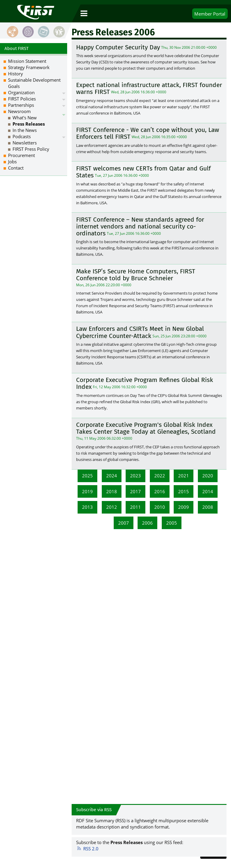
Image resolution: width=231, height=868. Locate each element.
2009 (184, 507)
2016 (160, 491)
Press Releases (29, 124)
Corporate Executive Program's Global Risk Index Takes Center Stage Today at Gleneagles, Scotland (146, 428)
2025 (87, 476)
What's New (25, 118)
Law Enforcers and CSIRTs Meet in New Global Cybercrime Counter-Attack (140, 332)
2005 (172, 523)
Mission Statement (27, 61)
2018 (112, 491)
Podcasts (22, 136)
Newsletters (25, 143)
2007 (124, 523)
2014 (208, 491)
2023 (135, 476)
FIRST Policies (22, 99)
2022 (160, 476)
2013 (87, 507)
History (16, 74)
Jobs (12, 162)
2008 (208, 507)
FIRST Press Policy (31, 149)
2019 (87, 491)
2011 (135, 507)
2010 (160, 507)
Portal (210, 14)
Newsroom (19, 111)
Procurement (21, 155)
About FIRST (17, 48)
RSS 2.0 (87, 849)
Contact (16, 168)
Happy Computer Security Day (118, 47)
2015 (184, 491)
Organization (21, 92)
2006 (147, 523)
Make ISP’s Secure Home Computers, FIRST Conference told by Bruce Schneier (136, 275)
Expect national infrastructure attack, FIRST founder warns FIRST (149, 88)
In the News (25, 130)
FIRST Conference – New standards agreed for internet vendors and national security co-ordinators (140, 226)
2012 (112, 507)
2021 (184, 476)
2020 (208, 476)
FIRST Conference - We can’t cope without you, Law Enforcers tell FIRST (148, 133)
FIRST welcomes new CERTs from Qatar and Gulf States (143, 172)
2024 (112, 476)
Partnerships (21, 105)
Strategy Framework (29, 67)
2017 (135, 491)
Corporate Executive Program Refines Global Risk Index (145, 383)
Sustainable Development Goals (34, 83)
